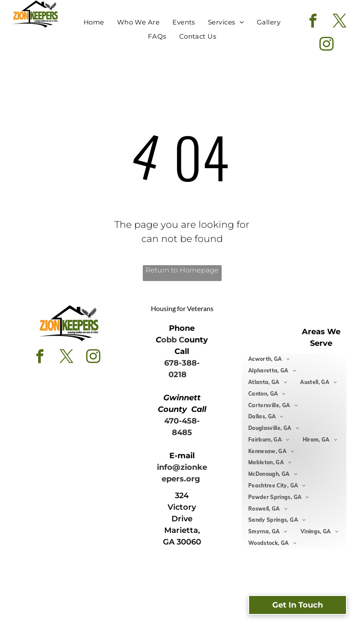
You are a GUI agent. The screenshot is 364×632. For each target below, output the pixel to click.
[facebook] (313, 22)
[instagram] (326, 45)
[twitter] (340, 22)
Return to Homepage (182, 270)
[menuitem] (94, 23)
